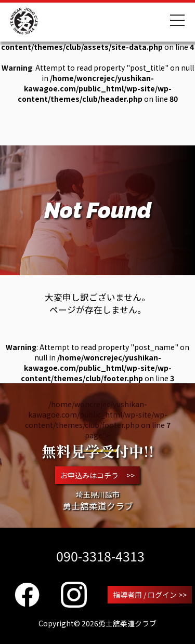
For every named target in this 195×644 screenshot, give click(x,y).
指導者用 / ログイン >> (150, 595)
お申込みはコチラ (97, 475)
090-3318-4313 (100, 556)
